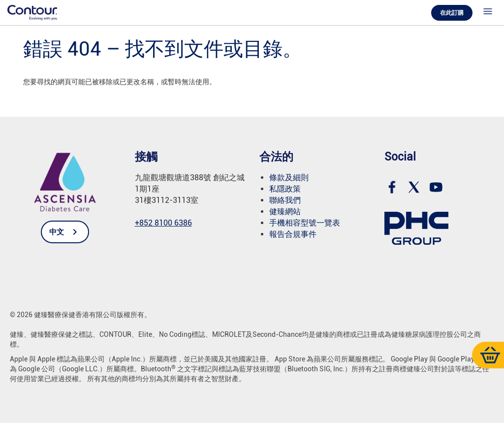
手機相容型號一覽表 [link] (305, 223)
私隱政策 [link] (285, 189)
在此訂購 (452, 13)
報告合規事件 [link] (293, 234)
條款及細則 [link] (289, 178)
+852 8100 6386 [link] (163, 223)
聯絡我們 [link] (285, 200)
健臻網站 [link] (285, 211)
